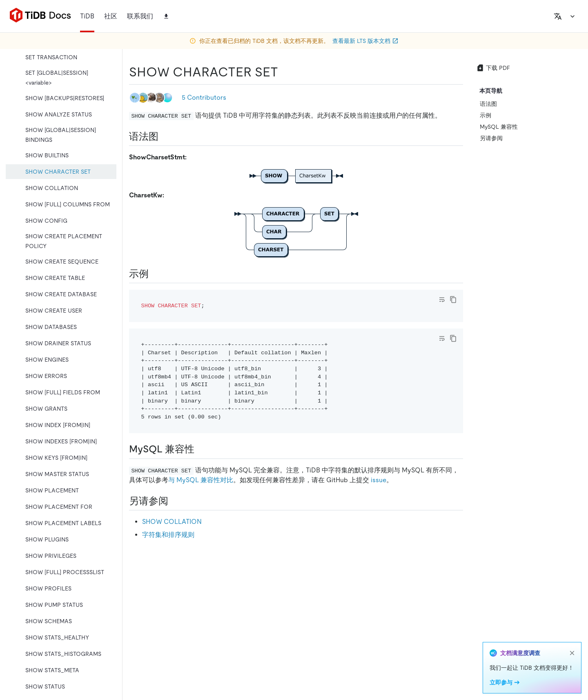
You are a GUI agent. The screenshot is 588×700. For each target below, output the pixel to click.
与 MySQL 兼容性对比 (201, 480)
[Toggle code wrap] (442, 300)
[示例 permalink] (155, 274)
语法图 (488, 104)
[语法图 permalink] (165, 136)
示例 (486, 115)
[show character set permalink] (285, 72)
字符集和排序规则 (168, 535)
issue (379, 480)
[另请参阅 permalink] (175, 501)
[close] (572, 653)
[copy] (453, 300)
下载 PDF (493, 68)
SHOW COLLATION (172, 522)
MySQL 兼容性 (499, 127)
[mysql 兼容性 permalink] (201, 449)
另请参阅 (491, 138)
